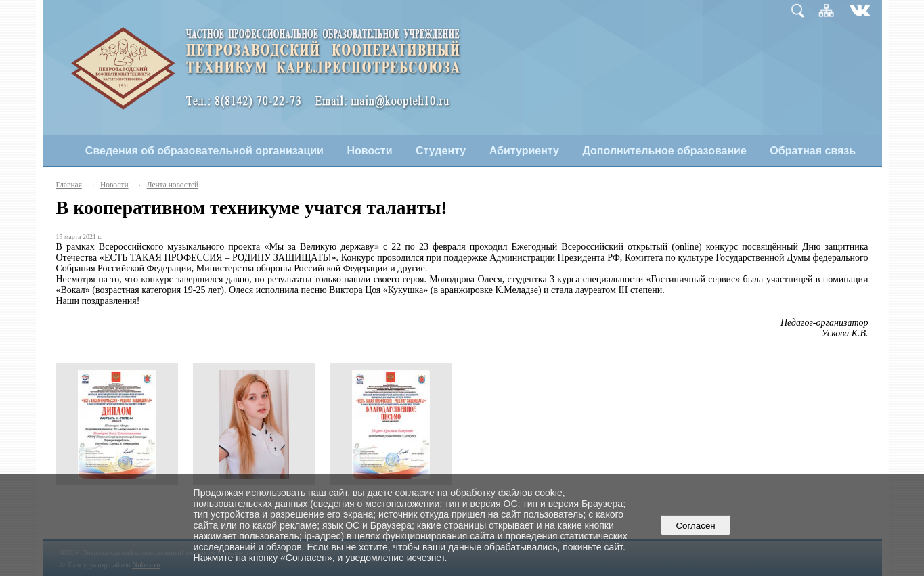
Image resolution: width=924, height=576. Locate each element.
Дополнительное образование (664, 151)
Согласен (696, 526)
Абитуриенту (524, 151)
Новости (369, 151)
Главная (69, 185)
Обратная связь (813, 151)
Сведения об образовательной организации (204, 151)
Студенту (441, 151)
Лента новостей (173, 185)
